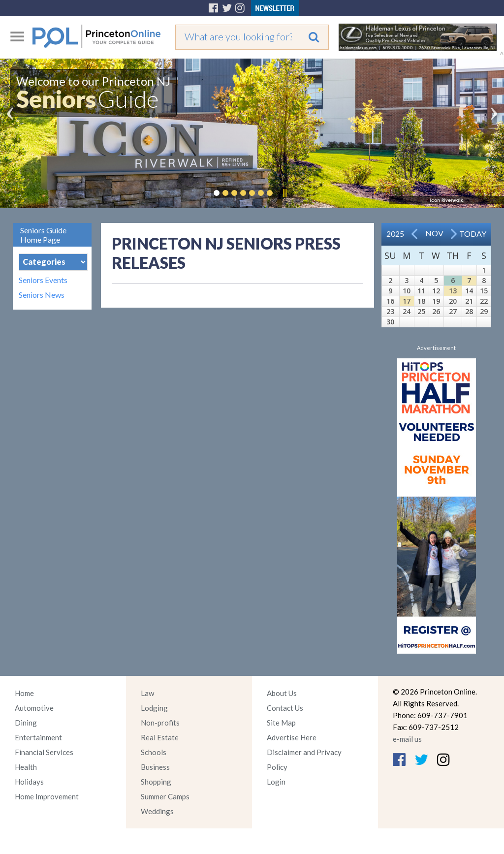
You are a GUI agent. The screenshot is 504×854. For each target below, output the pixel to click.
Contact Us (285, 708)
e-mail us (407, 739)
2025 (395, 234)
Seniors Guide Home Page (43, 235)
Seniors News (42, 295)
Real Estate (160, 737)
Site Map (281, 723)
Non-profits (160, 723)
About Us (282, 693)
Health (26, 767)
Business (155, 767)
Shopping (156, 782)
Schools (154, 752)
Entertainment (38, 737)
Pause (284, 193)
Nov (434, 233)
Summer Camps (165, 796)
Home (24, 693)
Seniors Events (43, 280)
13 (453, 291)
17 (407, 301)
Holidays (29, 782)
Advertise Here (292, 737)
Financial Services (44, 752)
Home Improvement (47, 796)
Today (473, 234)
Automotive (34, 708)
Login (276, 782)
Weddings (157, 811)
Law (147, 693)
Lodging (154, 708)
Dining (26, 723)
